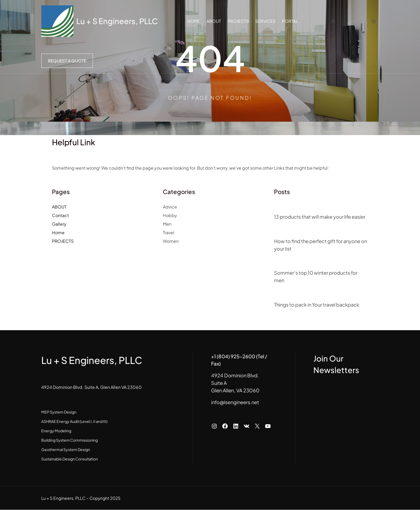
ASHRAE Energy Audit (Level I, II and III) (74, 422)
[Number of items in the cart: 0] (373, 21)
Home (58, 232)
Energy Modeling (56, 431)
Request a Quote (67, 61)
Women (171, 241)
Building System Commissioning (70, 440)
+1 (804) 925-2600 (218, 356)
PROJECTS (63, 241)
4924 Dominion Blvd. (220, 368)
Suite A (204, 376)
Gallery (59, 224)
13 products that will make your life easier (320, 217)
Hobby (170, 215)
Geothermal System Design (66, 450)
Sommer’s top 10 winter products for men (316, 277)
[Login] (334, 21)
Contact (60, 215)
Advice (170, 207)
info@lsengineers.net (221, 395)
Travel (169, 232)
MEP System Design (59, 412)
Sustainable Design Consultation (70, 459)
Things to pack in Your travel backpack (318, 305)
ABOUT (59, 207)
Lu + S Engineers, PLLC (118, 21)
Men (167, 224)
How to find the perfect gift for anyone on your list (318, 245)
